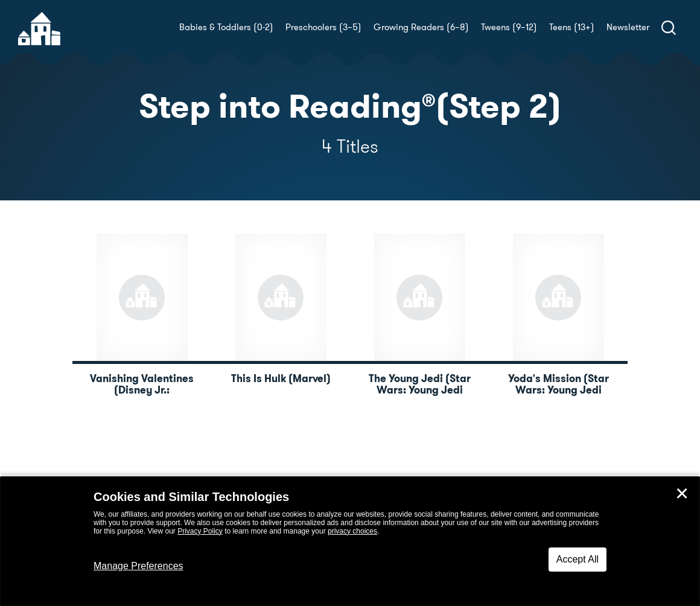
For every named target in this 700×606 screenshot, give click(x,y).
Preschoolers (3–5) (323, 27)
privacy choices (352, 531)
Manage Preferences (138, 566)
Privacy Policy (200, 531)
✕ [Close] (682, 494)
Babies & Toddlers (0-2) (226, 27)
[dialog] (350, 541)
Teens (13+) (572, 27)
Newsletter (628, 27)
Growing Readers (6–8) (421, 27)
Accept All (577, 559)
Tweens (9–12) (509, 27)
